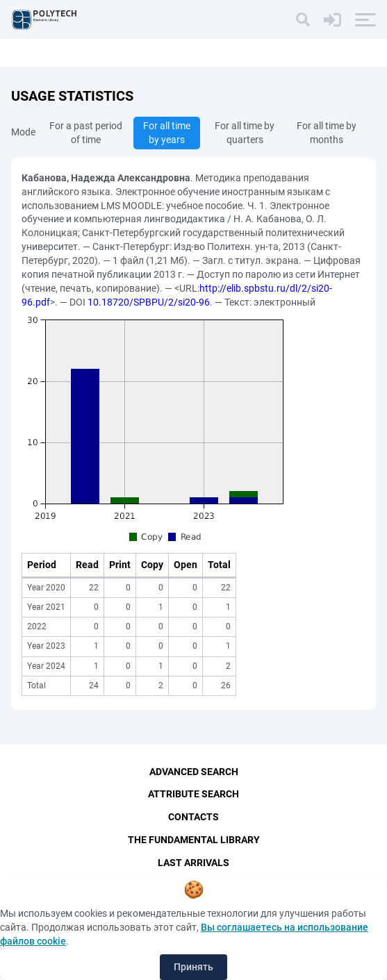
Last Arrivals (193, 863)
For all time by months (327, 133)
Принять (193, 967)
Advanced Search (194, 772)
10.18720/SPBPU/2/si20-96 (149, 302)
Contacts (193, 817)
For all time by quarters (245, 133)
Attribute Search (193, 794)
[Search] (303, 19)
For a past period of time (86, 133)
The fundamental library (194, 840)
